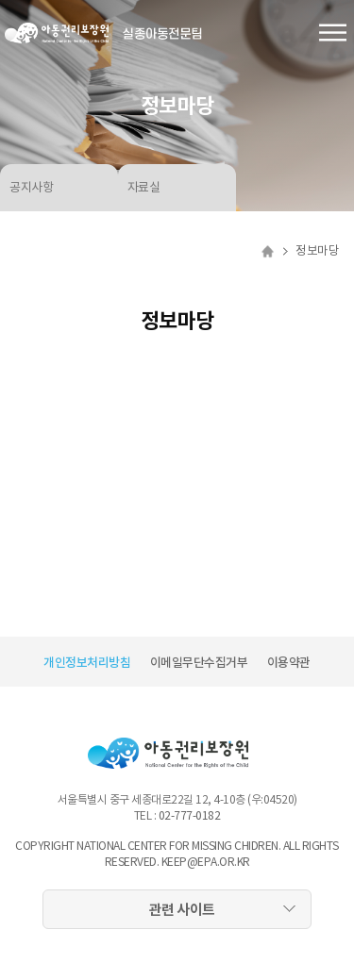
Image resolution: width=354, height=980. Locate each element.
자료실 (144, 187)
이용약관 (289, 663)
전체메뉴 (332, 33)
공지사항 (31, 187)
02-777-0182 (190, 815)
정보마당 (317, 250)
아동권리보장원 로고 (57, 33)
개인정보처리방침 (87, 663)
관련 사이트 (182, 910)
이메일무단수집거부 (199, 663)
